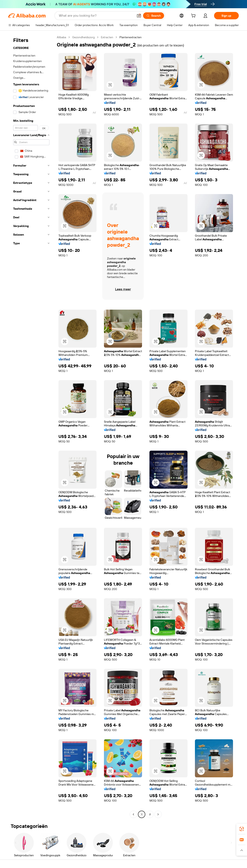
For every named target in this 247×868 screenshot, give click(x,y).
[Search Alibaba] (96, 16)
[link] (242, 829)
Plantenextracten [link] (130, 37)
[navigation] (31, 426)
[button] (139, 16)
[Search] (154, 16)
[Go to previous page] (133, 814)
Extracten (107, 37)
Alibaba (61, 37)
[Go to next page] (158, 814)
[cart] (194, 16)
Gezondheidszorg (83, 37)
